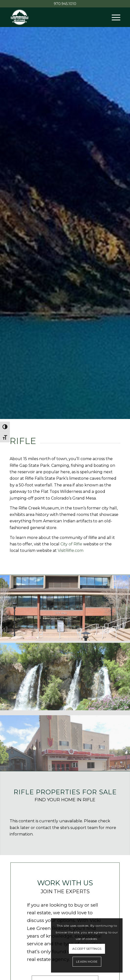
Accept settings (87, 949)
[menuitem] (114, 17)
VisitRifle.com (71, 550)
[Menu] (114, 17)
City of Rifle (71, 544)
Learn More (87, 962)
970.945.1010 (65, 4)
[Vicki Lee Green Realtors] (54, 17)
